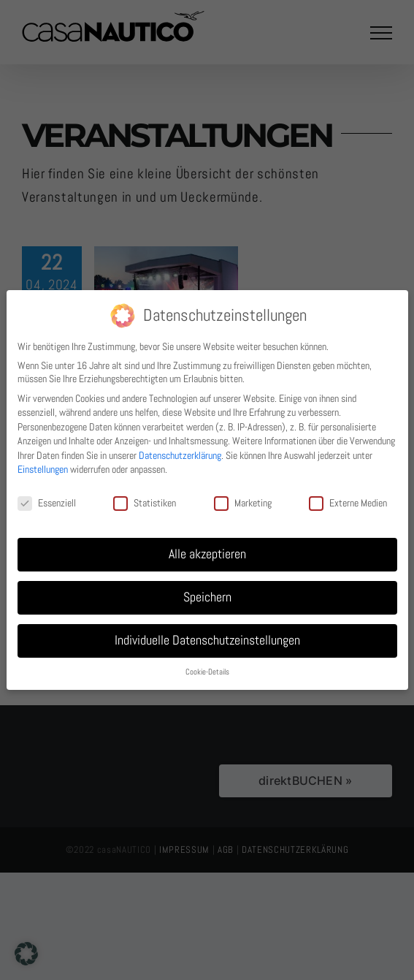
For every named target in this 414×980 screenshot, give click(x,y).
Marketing (243, 503)
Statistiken (145, 503)
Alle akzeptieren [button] (207, 554)
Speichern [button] (207, 597)
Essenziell (47, 503)
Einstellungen (43, 469)
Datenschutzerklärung (180, 455)
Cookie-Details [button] (207, 672)
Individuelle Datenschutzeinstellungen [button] (207, 640)
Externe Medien (348, 503)
